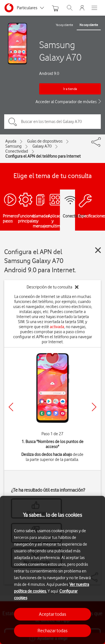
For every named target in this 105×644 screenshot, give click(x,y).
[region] (53, 570)
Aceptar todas (53, 614)
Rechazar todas (53, 631)
